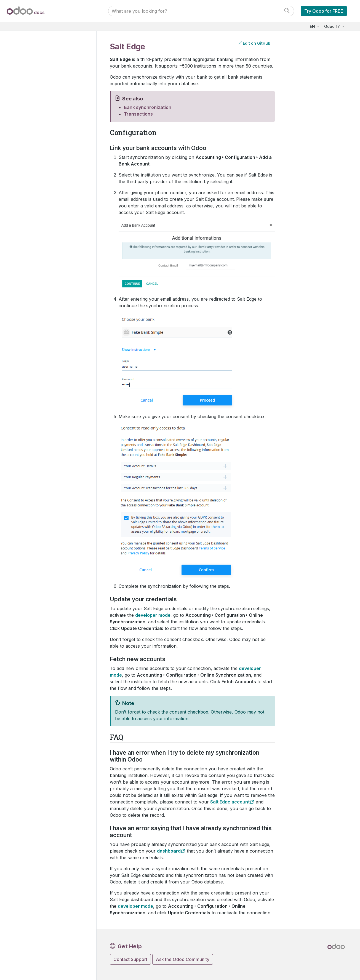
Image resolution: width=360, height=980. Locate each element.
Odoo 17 (333, 26)
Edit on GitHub (254, 43)
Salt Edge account (230, 802)
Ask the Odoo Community (183, 959)
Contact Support (130, 959)
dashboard (169, 851)
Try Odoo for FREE (324, 11)
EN (313, 26)
